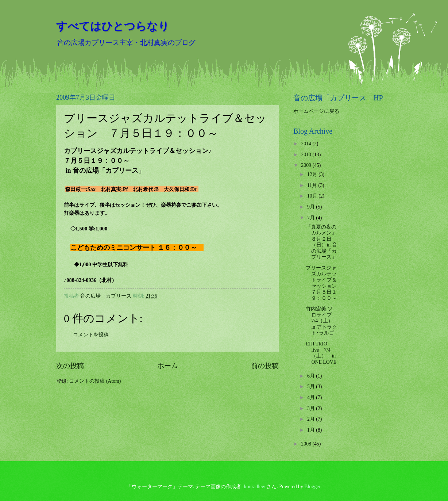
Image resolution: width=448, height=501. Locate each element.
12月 (313, 174)
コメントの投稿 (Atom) (95, 381)
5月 (312, 387)
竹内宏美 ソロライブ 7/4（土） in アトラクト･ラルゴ (321, 321)
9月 (312, 207)
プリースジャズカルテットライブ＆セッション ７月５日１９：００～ (324, 283)
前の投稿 (265, 366)
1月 (312, 430)
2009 (307, 165)
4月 (312, 397)
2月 (312, 419)
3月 (312, 408)
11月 (313, 185)
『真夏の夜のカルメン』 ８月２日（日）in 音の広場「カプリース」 (321, 242)
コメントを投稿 (91, 335)
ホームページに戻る (316, 111)
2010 (307, 155)
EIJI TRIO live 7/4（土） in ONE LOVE (321, 353)
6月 (312, 376)
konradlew (255, 487)
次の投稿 (70, 366)
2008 (307, 444)
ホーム (168, 366)
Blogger (312, 487)
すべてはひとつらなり (113, 26)
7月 (312, 218)
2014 (307, 144)
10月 (313, 196)
